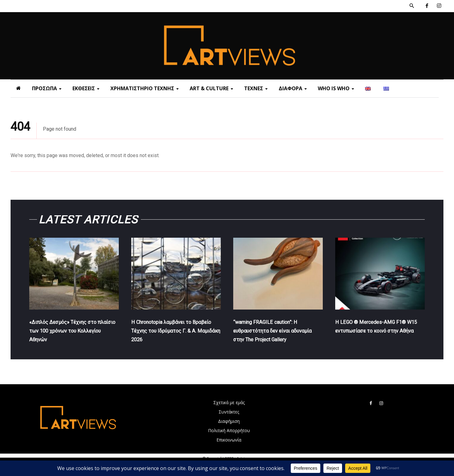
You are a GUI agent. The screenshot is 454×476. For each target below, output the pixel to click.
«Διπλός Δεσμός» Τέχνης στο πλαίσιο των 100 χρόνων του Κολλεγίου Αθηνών (72, 334)
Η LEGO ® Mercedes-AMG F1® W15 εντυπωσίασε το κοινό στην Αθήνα (379, 334)
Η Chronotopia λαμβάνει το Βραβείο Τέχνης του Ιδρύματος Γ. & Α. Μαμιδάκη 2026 (176, 334)
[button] (412, 6)
